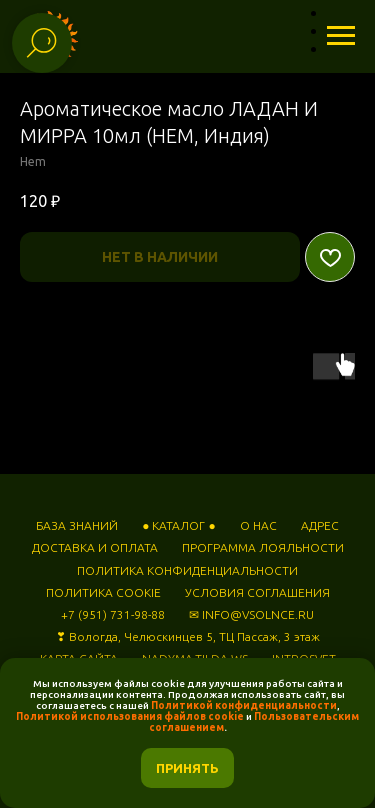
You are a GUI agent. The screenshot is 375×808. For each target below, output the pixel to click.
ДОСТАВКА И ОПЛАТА (95, 547)
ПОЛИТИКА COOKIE (103, 592)
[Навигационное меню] (341, 36)
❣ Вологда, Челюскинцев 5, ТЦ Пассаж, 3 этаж (188, 636)
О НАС (258, 525)
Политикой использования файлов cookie (130, 716)
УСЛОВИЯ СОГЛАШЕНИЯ (257, 592)
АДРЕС (320, 525)
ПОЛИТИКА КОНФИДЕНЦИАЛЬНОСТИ (187, 570)
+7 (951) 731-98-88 (113, 614)
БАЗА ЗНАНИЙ (77, 525)
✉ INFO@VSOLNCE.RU (251, 614)
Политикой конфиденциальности (244, 705)
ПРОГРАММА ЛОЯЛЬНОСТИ (263, 547)
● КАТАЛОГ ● (179, 525)
